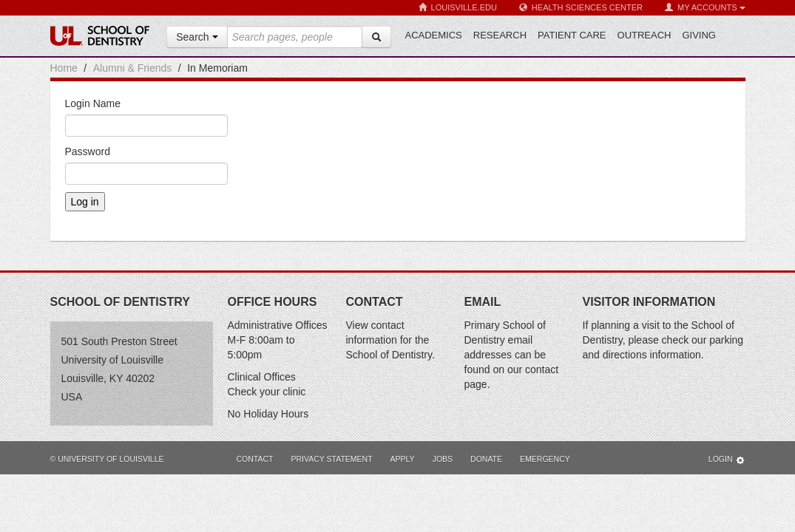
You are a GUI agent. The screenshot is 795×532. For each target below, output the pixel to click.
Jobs (443, 459)
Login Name (93, 103)
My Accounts (705, 8)
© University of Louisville (107, 459)
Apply (403, 459)
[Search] (376, 37)
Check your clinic (267, 392)
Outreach (645, 35)
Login (727, 460)
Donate (486, 459)
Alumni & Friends (133, 68)
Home (64, 68)
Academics (434, 35)
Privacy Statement (331, 459)
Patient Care (572, 35)
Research (500, 35)
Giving (699, 35)
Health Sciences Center (581, 8)
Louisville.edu (458, 8)
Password (88, 151)
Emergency (545, 459)
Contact (255, 459)
